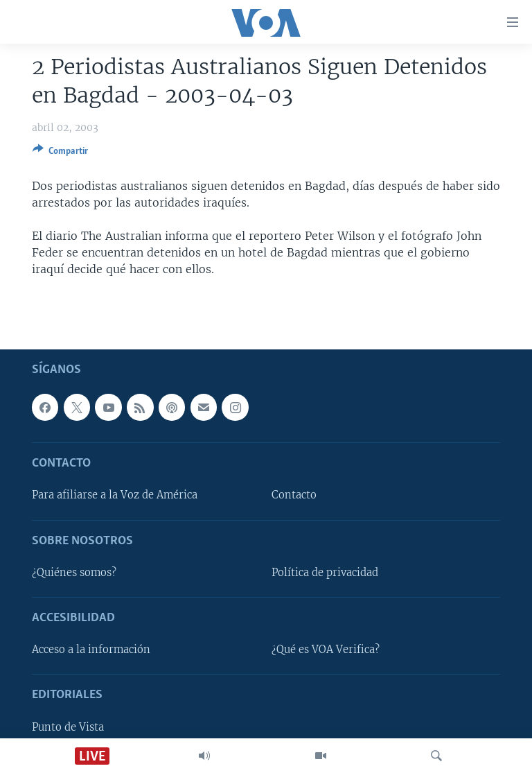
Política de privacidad (325, 573)
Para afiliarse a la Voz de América (115, 495)
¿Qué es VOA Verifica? (326, 650)
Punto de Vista (68, 727)
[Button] (60, 153)
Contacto (294, 495)
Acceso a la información (91, 650)
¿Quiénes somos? (74, 573)
